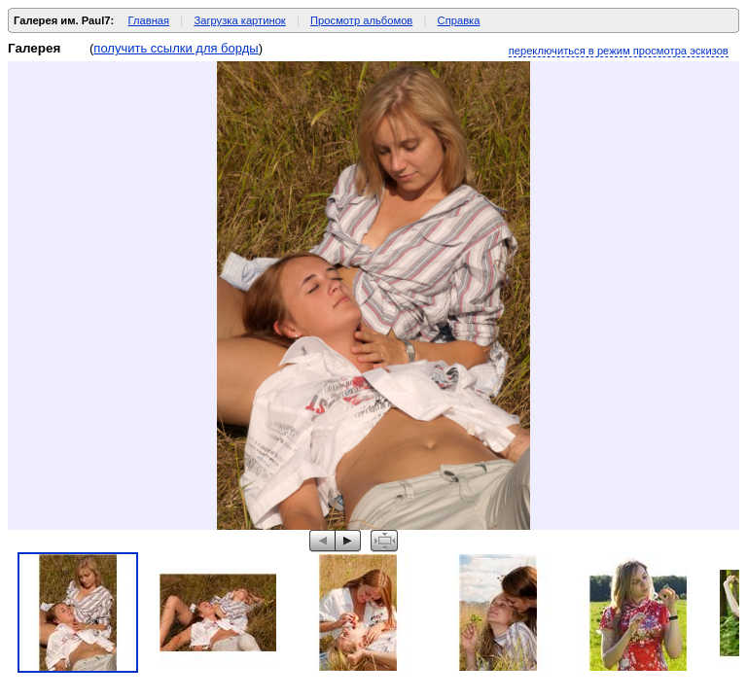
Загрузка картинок (239, 20)
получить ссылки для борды (176, 48)
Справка (459, 20)
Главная (149, 20)
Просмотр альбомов (361, 20)
